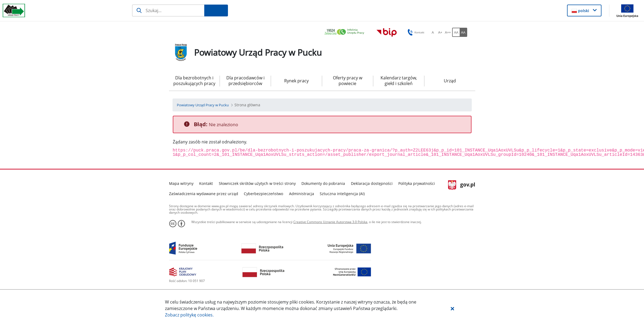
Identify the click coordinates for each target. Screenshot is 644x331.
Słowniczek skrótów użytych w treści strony (257, 183)
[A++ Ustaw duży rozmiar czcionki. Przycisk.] (448, 32)
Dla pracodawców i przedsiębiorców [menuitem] (245, 81)
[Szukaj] (168, 10)
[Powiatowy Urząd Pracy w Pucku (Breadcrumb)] (203, 105)
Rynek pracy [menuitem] (296, 81)
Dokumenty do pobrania (323, 183)
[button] (452, 308)
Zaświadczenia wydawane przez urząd (204, 194)
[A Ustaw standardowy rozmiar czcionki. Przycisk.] (433, 32)
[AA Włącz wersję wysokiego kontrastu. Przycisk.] (463, 32)
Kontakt (206, 183)
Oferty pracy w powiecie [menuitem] (348, 81)
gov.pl (462, 185)
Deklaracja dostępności (372, 183)
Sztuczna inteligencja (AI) (342, 194)
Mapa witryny (181, 183)
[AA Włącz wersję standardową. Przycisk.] (456, 32)
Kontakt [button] (415, 32)
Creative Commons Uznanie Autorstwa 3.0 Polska (330, 222)
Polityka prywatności (417, 183)
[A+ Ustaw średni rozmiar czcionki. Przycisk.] (440, 32)
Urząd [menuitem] (450, 81)
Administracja (302, 194)
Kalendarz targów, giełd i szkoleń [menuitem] (399, 81)
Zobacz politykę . (189, 315)
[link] (346, 32)
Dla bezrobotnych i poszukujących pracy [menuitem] (194, 81)
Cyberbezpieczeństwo (263, 194)
